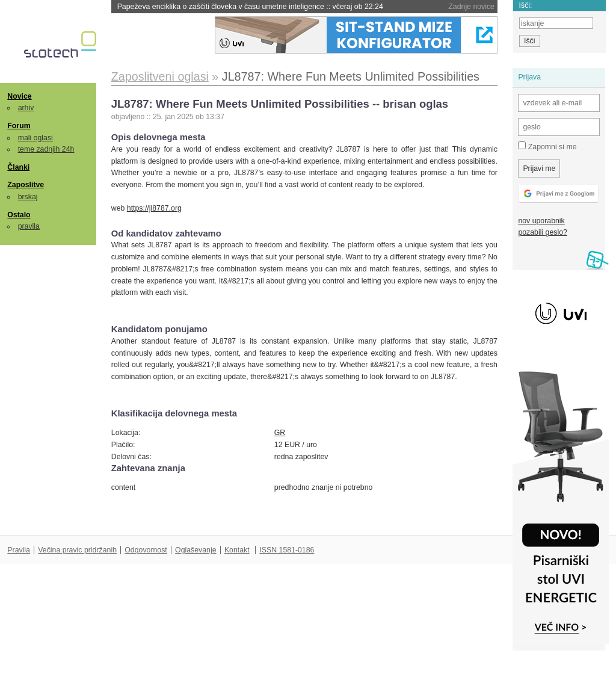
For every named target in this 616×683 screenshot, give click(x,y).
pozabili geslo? (542, 232)
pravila (29, 226)
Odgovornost (146, 550)
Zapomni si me (547, 146)
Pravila (19, 550)
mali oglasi (35, 138)
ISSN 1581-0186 (287, 550)
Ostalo (19, 215)
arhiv (26, 108)
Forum (19, 126)
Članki (18, 167)
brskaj (28, 197)
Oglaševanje (196, 550)
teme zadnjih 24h (46, 149)
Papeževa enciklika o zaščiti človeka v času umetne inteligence (250, 7)
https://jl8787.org (154, 208)
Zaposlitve (26, 185)
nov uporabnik (541, 221)
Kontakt (237, 550)
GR (280, 433)
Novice (19, 96)
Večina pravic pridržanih (77, 550)
